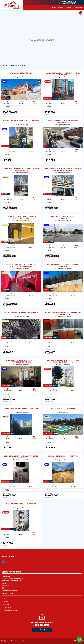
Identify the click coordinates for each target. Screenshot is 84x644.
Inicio (54, 8)
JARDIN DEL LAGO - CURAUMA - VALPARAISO (21, 504)
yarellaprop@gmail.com (10, 590)
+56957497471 (71, 2)
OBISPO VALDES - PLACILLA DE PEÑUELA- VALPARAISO (63, 218)
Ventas (61, 8)
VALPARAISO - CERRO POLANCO (21, 73)
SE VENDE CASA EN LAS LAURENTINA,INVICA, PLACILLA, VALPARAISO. (21, 218)
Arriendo (69, 8)
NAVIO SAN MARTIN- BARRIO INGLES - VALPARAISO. (21, 408)
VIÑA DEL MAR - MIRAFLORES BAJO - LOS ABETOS (21, 312)
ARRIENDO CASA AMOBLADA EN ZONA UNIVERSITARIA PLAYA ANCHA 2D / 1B (63, 313)
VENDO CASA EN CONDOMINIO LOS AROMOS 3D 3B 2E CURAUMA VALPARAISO (21, 170)
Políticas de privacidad (10, 610)
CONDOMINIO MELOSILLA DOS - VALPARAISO (63, 456)
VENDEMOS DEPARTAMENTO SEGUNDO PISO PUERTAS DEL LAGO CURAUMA (21, 361)
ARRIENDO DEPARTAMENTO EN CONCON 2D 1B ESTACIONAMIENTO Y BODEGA (63, 361)
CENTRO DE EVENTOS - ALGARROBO (63, 408)
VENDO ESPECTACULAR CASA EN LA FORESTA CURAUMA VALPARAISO (63, 122)
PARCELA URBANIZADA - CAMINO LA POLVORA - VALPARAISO (63, 265)
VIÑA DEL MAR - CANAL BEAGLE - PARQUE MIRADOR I (21, 121)
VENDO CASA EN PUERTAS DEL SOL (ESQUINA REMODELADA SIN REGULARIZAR (21, 265)
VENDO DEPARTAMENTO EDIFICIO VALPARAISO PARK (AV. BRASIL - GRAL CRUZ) (63, 170)
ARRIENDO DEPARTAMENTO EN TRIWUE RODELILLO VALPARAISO (63, 74)
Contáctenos (78, 8)
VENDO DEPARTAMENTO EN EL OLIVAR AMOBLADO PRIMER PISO (21, 457)
